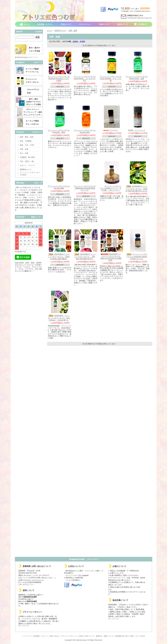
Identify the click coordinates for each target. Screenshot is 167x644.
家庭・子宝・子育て (27, 145)
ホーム (50, 31)
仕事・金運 (24, 149)
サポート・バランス (27, 165)
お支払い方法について (86, 636)
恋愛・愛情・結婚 (27, 137)
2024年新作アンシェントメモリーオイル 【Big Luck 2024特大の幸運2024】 (111, 257)
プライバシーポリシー (69, 636)
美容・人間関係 (26, 141)
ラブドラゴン (111, 130)
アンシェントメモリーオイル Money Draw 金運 (137, 78)
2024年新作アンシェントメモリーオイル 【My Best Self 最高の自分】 (85, 256)
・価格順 (75, 41)
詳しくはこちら (24, 626)
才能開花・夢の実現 (27, 157)
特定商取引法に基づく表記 (124, 636)
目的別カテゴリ (60, 31)
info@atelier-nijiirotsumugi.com (33, 580)
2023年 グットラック (137, 130)
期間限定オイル (26, 170)
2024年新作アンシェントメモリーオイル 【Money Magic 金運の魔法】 (59, 256)
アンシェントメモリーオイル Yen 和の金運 (59, 187)
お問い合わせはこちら (26, 584)
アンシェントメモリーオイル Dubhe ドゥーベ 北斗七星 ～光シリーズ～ (111, 188)
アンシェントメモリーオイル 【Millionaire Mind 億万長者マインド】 (85, 188)
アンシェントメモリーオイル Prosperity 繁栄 (59, 131)
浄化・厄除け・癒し (27, 161)
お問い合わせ (54, 636)
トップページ (27, 636)
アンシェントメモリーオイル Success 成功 (85, 131)
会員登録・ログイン (40, 636)
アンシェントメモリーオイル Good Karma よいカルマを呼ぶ (85, 79)
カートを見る (140, 636)
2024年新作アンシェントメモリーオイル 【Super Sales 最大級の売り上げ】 (137, 188)
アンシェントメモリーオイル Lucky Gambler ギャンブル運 (111, 79)
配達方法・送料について (105, 636)
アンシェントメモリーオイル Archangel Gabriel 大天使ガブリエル (137, 256)
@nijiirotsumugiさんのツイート (27, 57)
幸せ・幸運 (24, 153)
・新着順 (82, 41)
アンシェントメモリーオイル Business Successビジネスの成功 (59, 79)
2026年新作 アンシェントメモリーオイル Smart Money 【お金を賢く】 (59, 318)
